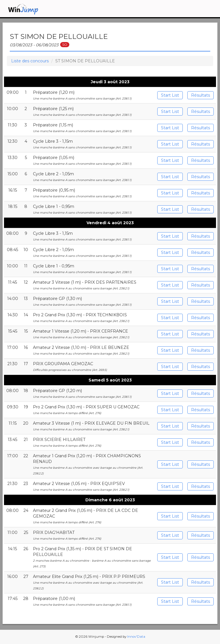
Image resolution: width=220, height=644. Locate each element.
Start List (170, 95)
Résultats (201, 95)
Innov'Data (136, 637)
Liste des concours (30, 61)
